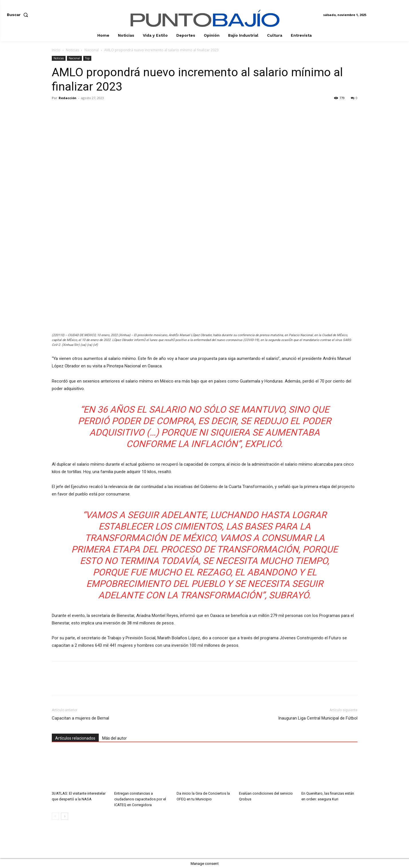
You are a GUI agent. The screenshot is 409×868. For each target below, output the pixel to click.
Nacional (92, 50)
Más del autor (114, 738)
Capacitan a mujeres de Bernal (80, 718)
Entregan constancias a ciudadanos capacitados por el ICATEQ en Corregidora (140, 799)
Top (87, 58)
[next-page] (65, 816)
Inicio (56, 50)
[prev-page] (55, 816)
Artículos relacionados (75, 738)
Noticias (72, 50)
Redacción (68, 98)
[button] (19, 15)
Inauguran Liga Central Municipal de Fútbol (318, 718)
